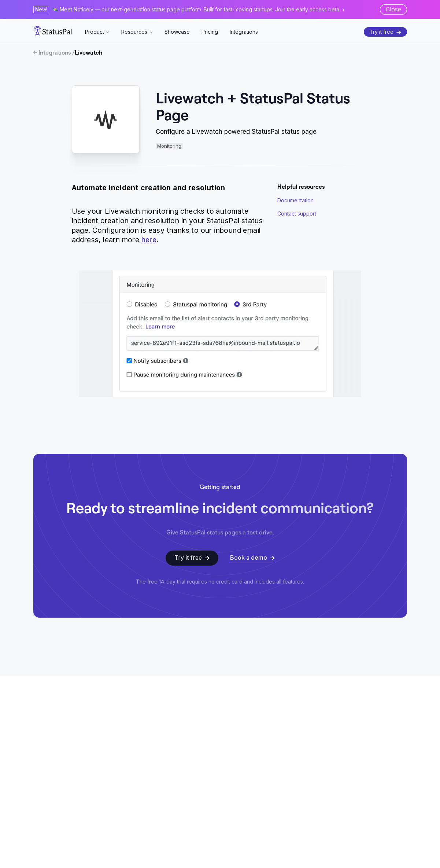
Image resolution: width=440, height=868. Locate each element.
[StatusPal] (53, 31)
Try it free (385, 32)
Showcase (177, 32)
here (149, 240)
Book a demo (252, 558)
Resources (137, 32)
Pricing (210, 32)
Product (97, 32)
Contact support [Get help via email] (297, 214)
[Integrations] (220, 52)
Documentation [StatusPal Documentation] (295, 200)
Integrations (244, 32)
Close (393, 9)
